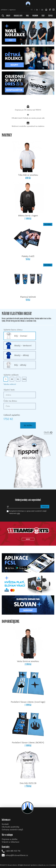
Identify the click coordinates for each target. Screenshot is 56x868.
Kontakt (5, 824)
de (42, 10)
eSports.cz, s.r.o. (44, 865)
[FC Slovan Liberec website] (46, 9)
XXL (25, 379)
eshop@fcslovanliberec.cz (17, 855)
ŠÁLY (43, 16)
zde (18, 513)
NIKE (27, 16)
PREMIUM (35, 16)
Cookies (53, 865)
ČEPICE (50, 16)
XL (18, 379)
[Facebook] (50, 9)
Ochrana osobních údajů (12, 829)
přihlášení (4, 10)
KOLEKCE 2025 (18, 16)
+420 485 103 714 (13, 851)
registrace (12, 10)
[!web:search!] (3, 16)
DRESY (8, 16)
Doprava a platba (10, 839)
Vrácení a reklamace (11, 842)
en (37, 10)
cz (32, 10)
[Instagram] (54, 9)
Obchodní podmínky (11, 827)
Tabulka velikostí (10, 384)
